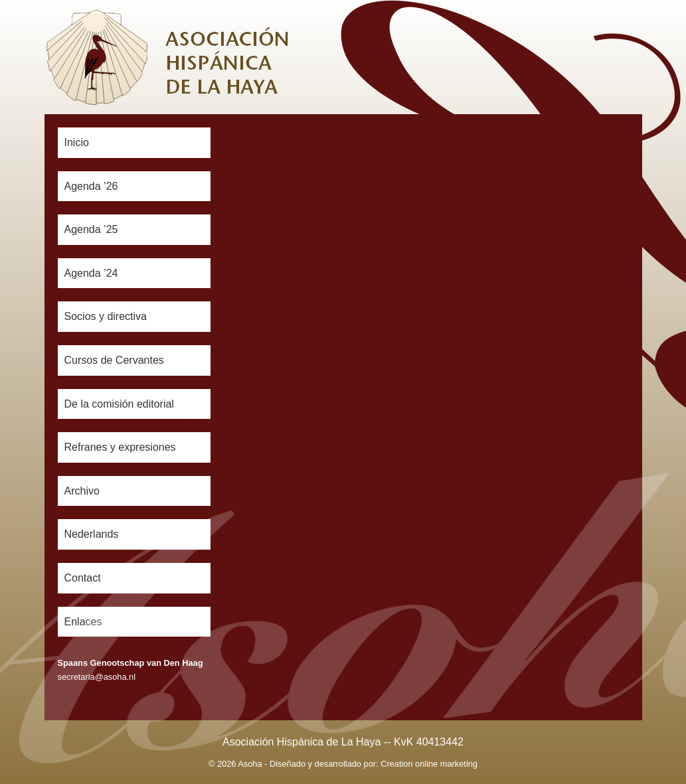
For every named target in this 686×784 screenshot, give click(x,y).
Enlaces (83, 622)
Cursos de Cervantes (114, 360)
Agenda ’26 (91, 186)
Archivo (82, 491)
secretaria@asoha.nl (97, 677)
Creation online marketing (429, 764)
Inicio (77, 142)
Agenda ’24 (91, 273)
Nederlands (92, 534)
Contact (83, 578)
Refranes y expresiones (120, 447)
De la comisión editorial (119, 404)
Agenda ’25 (91, 229)
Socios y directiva (106, 316)
